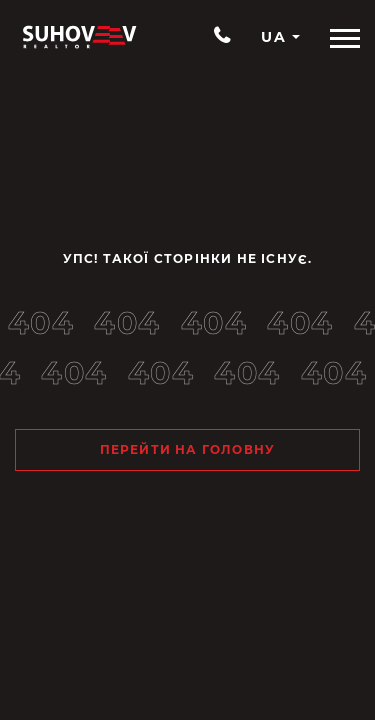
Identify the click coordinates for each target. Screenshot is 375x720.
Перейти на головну (188, 449)
